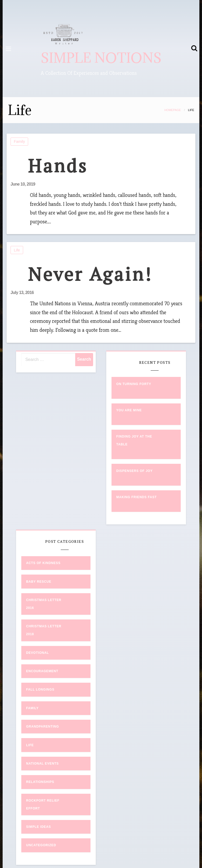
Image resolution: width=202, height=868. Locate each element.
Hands (58, 165)
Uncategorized (41, 845)
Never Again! (90, 274)
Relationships (40, 782)
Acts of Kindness (43, 563)
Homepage (173, 110)
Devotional (37, 653)
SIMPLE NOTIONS (101, 58)
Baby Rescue (39, 582)
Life (17, 250)
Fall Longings (40, 690)
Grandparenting (42, 727)
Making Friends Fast (137, 497)
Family (19, 141)
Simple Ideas (38, 827)
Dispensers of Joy (134, 471)
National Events (42, 764)
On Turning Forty (134, 384)
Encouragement (42, 671)
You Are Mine (129, 410)
